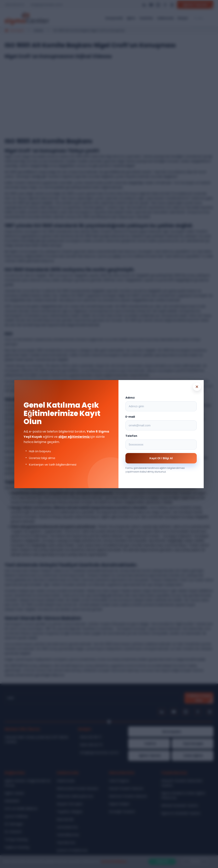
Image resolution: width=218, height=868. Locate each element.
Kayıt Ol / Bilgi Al (161, 458)
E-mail (130, 417)
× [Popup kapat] (197, 387)
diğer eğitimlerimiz (74, 437)
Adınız (130, 398)
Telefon (131, 436)
